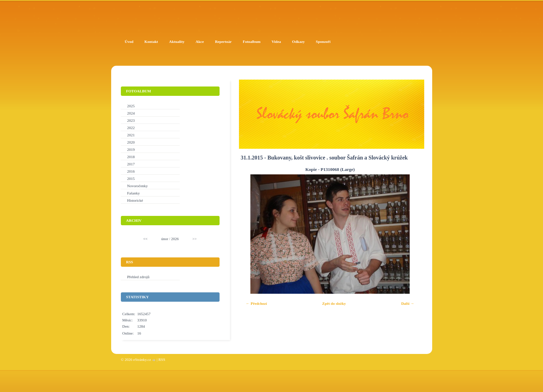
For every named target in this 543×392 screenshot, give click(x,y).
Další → (408, 303)
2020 (131, 142)
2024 (131, 113)
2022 (131, 128)
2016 (131, 171)
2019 (131, 149)
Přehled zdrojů (138, 277)
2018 (131, 157)
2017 (131, 164)
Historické (135, 200)
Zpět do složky (334, 303)
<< (145, 239)
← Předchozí (256, 303)
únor (164, 239)
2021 (131, 135)
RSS (162, 359)
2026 (175, 239)
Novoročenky (137, 186)
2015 (131, 179)
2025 (131, 106)
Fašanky (133, 193)
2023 (131, 120)
